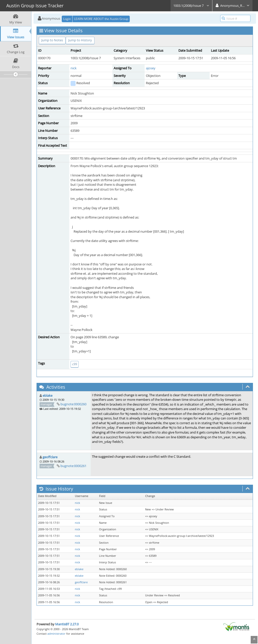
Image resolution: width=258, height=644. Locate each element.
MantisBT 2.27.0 (67, 624)
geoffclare (50, 457)
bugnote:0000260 (73, 404)
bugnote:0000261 (73, 466)
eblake (47, 395)
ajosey (151, 68)
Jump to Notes (52, 40)
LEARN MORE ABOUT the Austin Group (101, 19)
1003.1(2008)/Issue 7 (191, 6)
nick (74, 68)
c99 (75, 364)
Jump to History (80, 40)
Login (67, 19)
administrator (56, 634)
